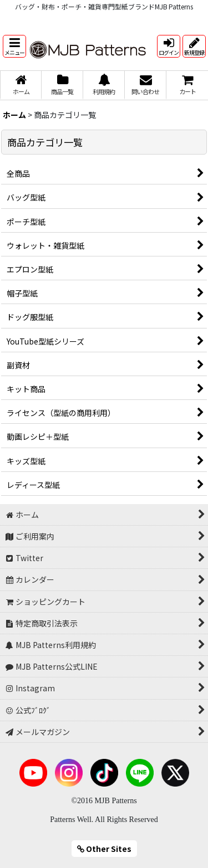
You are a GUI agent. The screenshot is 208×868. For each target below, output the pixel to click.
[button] (14, 46)
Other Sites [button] (104, 849)
